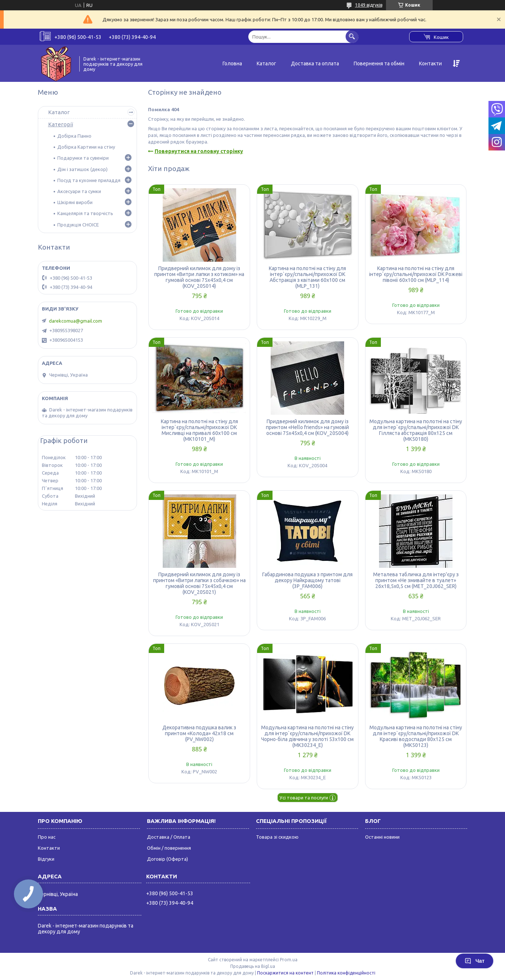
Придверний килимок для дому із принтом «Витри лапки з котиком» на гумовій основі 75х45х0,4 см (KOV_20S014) (199, 277)
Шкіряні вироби (75, 202)
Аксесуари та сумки (79, 191)
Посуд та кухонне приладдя (89, 180)
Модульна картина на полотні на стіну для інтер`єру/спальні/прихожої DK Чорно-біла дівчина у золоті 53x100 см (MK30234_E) (307, 736)
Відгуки (46, 859)
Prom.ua (289, 960)
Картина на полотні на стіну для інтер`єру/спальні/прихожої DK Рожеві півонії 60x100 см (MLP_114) (416, 274)
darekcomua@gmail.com (75, 321)
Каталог (266, 63)
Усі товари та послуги (304, 798)
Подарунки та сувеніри (83, 158)
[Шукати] (352, 37)
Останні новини (382, 837)
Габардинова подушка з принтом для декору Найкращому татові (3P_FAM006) (307, 580)
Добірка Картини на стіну (86, 147)
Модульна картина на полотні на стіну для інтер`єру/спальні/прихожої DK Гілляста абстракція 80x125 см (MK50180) (416, 430)
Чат (475, 961)
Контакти (430, 63)
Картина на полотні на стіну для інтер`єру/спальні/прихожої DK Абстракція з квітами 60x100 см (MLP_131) (307, 277)
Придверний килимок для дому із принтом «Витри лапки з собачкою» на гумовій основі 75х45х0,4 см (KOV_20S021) (199, 583)
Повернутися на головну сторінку (199, 151)
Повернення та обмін (379, 63)
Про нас (47, 837)
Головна (232, 63)
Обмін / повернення (169, 848)
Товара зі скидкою (277, 837)
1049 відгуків (369, 5)
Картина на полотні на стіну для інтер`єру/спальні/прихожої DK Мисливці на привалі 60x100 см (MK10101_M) (199, 430)
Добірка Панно (74, 136)
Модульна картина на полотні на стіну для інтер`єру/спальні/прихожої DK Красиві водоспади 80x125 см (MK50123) (416, 736)
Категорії (61, 124)
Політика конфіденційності (346, 973)
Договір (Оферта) (167, 859)
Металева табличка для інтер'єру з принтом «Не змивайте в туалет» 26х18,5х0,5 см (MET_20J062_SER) (416, 580)
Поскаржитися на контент (285, 973)
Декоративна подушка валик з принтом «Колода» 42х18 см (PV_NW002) (199, 733)
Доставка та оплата (315, 63)
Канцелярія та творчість (85, 213)
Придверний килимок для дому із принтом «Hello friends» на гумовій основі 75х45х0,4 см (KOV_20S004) (307, 427)
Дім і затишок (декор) (82, 169)
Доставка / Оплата (169, 837)
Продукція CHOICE (78, 225)
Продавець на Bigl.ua (253, 966)
